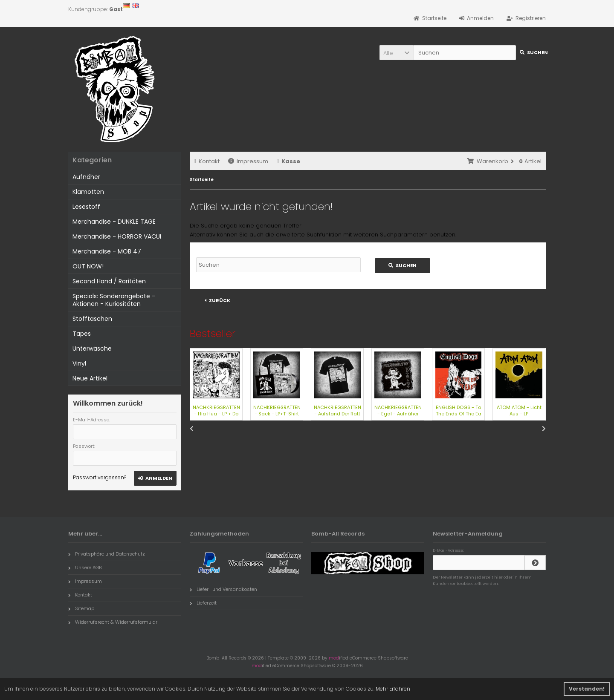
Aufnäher (86, 177)
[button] (397, 53)
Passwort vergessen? (100, 477)
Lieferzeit (203, 603)
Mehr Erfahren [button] (393, 689)
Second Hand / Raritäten (109, 281)
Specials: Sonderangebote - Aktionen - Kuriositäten (114, 300)
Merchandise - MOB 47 (107, 251)
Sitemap (81, 608)
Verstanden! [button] (587, 689)
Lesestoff (86, 207)
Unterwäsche (92, 349)
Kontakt (207, 161)
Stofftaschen (92, 319)
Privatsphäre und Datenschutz (107, 554)
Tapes (82, 334)
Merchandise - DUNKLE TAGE (114, 222)
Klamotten (88, 192)
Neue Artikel (90, 378)
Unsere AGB (85, 567)
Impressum (248, 161)
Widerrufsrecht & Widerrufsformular (113, 622)
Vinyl (79, 363)
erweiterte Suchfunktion (309, 235)
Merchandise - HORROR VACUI (117, 236)
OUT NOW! (88, 266)
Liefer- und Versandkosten (223, 589)
